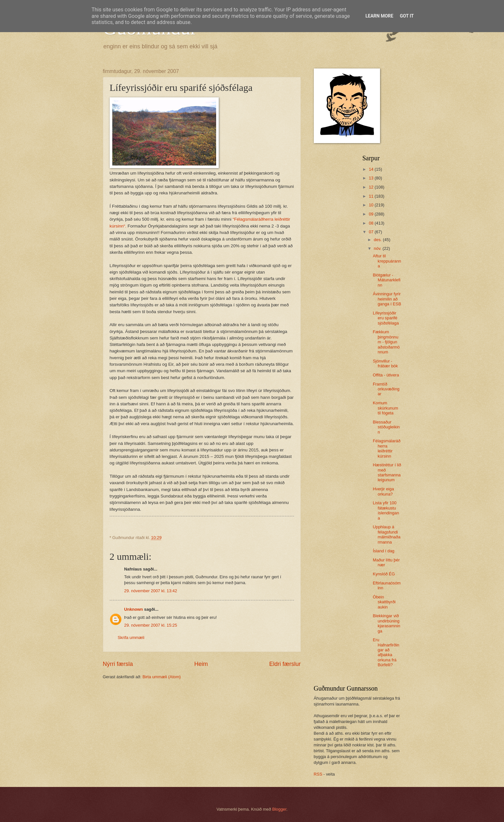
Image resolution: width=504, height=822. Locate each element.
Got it (407, 16)
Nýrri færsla (118, 664)
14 (372, 169)
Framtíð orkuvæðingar (386, 389)
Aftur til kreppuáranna (387, 261)
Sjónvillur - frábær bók (385, 363)
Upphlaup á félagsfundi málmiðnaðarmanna (387, 534)
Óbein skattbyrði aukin (384, 602)
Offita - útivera (386, 375)
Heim (201, 664)
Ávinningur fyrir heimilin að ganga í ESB (387, 299)
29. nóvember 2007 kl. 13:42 (151, 591)
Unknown (134, 609)
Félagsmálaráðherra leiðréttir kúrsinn (387, 448)
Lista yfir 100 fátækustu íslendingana (386, 510)
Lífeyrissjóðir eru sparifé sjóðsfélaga (386, 318)
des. (378, 240)
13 (372, 178)
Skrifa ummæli (131, 638)
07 (372, 232)
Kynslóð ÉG (384, 574)
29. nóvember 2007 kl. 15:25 (151, 625)
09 (372, 214)
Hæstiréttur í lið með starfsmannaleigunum (387, 472)
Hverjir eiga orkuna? (383, 491)
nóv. (378, 248)
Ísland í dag (384, 551)
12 (372, 187)
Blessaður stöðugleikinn (386, 427)
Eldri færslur (285, 664)
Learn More (379, 16)
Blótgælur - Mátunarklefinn (387, 280)
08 (372, 223)
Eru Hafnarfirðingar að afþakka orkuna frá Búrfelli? (386, 652)
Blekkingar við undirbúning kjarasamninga (387, 623)
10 (372, 205)
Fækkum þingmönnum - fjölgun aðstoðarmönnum (386, 342)
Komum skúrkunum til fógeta (386, 408)
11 (372, 196)
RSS (318, 774)
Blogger (279, 809)
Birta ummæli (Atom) (162, 677)
